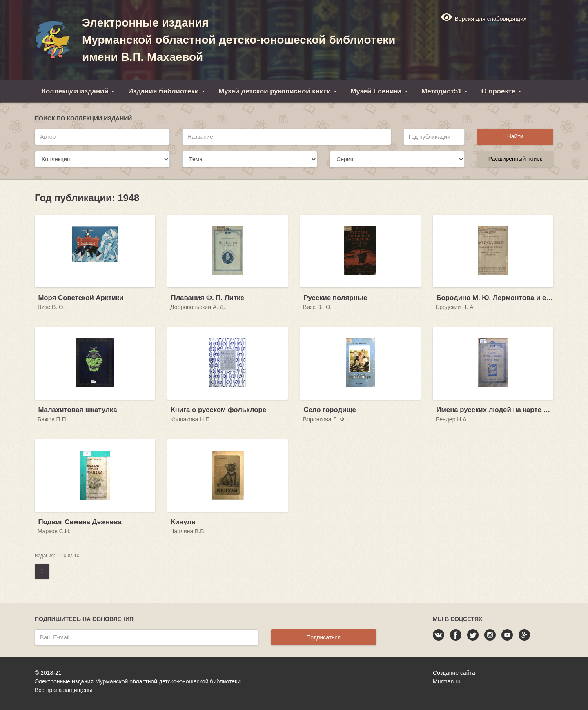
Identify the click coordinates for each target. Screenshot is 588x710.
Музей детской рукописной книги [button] (278, 91)
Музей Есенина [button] (379, 91)
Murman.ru (447, 681)
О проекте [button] (501, 91)
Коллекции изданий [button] (78, 91)
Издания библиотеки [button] (167, 91)
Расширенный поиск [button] (515, 159)
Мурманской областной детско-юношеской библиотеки (168, 681)
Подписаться (323, 637)
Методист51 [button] (444, 91)
